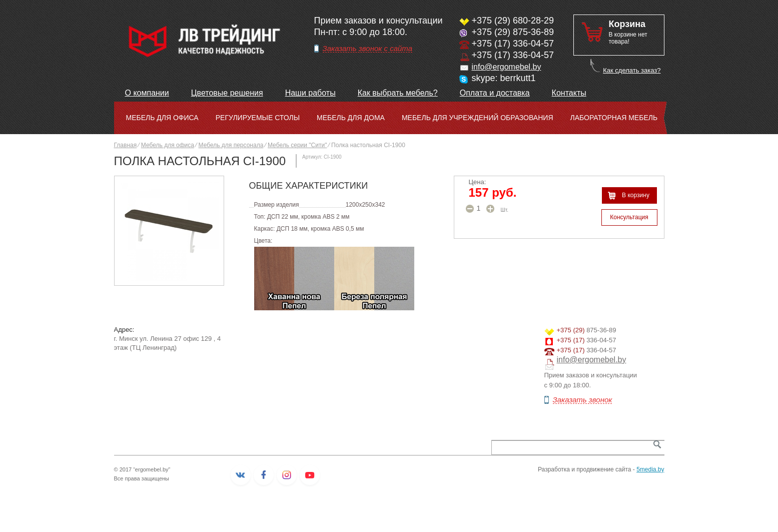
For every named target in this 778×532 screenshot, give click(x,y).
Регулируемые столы (258, 118)
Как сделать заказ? (632, 70)
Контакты (569, 93)
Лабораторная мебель (614, 118)
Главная (126, 145)
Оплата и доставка (495, 93)
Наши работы (310, 93)
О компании (147, 93)
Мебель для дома (351, 118)
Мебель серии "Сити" (297, 145)
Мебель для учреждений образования (478, 118)
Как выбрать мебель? (398, 93)
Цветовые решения (227, 93)
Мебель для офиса (162, 118)
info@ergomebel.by (507, 67)
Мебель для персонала (231, 145)
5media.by (650, 469)
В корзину (636, 195)
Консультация (629, 217)
